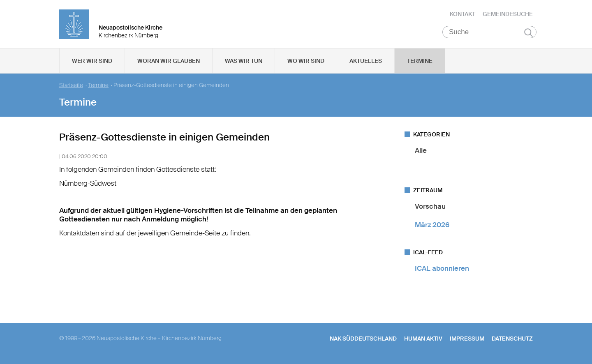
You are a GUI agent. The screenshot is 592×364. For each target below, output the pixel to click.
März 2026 (432, 226)
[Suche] (489, 33)
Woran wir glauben (169, 62)
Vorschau (430, 207)
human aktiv (423, 340)
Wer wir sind (92, 62)
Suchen (528, 34)
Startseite (71, 86)
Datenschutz (512, 340)
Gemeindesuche (508, 14)
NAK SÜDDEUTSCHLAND (363, 340)
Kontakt (462, 14)
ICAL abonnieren (442, 270)
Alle (421, 152)
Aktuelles (366, 62)
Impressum (467, 340)
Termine (420, 62)
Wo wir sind (306, 62)
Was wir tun (244, 62)
